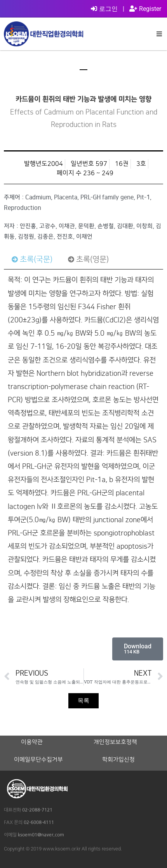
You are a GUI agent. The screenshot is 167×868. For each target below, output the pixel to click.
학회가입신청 (118, 760)
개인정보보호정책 (115, 742)
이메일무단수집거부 (38, 760)
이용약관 (32, 742)
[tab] (32, 259)
